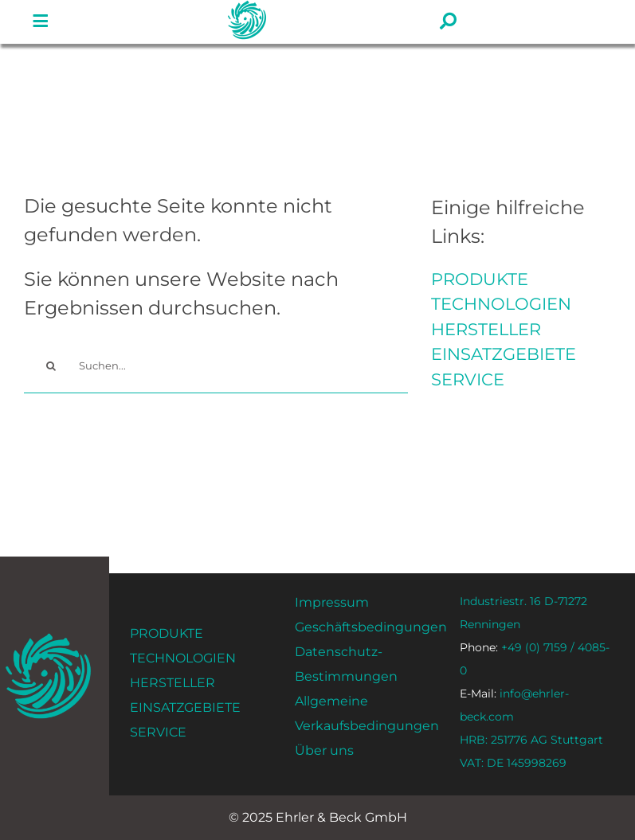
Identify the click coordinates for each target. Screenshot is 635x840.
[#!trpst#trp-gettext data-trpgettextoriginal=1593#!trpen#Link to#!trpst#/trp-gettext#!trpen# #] (41, 21)
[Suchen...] (216, 366)
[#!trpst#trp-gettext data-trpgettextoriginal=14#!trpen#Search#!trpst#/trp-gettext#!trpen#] (51, 366)
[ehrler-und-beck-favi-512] (48, 638)
